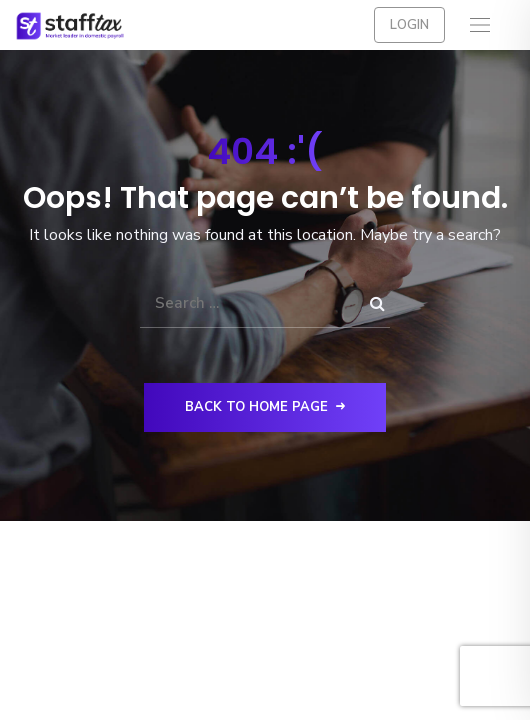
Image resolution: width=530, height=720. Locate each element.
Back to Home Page (265, 407)
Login (409, 25)
